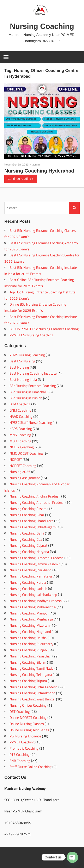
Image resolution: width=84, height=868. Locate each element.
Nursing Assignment (25, 478)
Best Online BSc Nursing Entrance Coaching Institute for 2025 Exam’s (39, 283)
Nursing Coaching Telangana (31, 675)
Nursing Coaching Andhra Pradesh (35, 496)
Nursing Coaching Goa (26, 539)
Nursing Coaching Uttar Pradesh (34, 687)
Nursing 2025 (20, 472)
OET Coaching (20, 712)
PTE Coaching (20, 755)
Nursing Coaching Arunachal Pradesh (37, 502)
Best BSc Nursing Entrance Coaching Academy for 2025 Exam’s (41, 246)
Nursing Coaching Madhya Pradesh (36, 601)
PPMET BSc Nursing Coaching (31, 335)
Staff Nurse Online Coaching (31, 767)
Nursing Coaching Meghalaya (31, 619)
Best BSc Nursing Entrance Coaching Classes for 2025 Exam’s (40, 234)
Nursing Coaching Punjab (28, 650)
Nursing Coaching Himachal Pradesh (37, 558)
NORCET (16, 460)
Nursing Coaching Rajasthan (31, 656)
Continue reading (19, 179)
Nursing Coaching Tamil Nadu (32, 668)
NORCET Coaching (23, 466)
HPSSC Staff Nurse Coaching (31, 423)
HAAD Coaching (21, 417)
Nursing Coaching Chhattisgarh (33, 527)
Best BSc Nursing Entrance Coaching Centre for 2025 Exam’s (42, 258)
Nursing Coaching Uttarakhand (32, 693)
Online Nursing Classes (27, 724)
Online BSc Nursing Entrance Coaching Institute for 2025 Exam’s (35, 307)
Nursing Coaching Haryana (29, 552)
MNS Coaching (20, 435)
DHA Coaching (20, 404)
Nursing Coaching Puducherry (31, 644)
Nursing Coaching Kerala (28, 582)
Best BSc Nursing (22, 361)
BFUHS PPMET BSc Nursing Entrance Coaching (44, 329)
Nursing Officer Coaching (28, 705)
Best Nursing (19, 367)
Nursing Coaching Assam (28, 509)
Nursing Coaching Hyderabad (39, 171)
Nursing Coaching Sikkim (28, 662)
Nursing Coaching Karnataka (31, 576)
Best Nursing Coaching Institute (33, 373)
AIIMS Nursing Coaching (27, 355)
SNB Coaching (20, 761)
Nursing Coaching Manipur (29, 613)
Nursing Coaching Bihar (27, 515)
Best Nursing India (23, 380)
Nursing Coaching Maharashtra (33, 607)
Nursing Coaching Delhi (27, 533)
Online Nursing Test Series (29, 730)
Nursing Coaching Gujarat (28, 545)
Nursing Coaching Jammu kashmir (35, 564)
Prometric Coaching (24, 748)
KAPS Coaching (21, 429)
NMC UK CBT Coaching (26, 453)
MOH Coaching (20, 441)
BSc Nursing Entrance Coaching (33, 386)
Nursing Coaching (42, 26)
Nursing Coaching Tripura (28, 681)
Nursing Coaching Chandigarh (31, 521)
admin (36, 164)
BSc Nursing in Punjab (26, 398)
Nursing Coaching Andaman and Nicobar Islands (37, 487)
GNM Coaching (20, 410)
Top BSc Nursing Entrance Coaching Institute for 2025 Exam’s (40, 295)
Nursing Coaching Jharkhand (31, 570)
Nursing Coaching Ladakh (28, 589)
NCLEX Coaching (22, 447)
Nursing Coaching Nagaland (30, 632)
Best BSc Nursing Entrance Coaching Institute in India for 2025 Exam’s (41, 271)
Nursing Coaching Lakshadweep (33, 595)
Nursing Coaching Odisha (28, 638)
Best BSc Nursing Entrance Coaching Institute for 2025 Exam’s (41, 320)
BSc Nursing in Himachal (28, 392)
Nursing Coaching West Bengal (32, 699)
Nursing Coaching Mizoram (30, 625)
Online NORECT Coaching (28, 718)
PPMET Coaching (22, 742)
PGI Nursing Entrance (25, 736)
